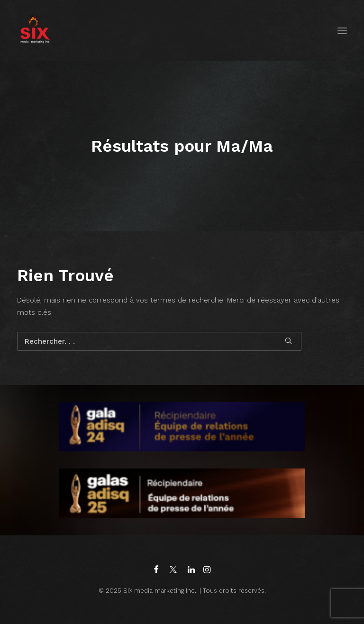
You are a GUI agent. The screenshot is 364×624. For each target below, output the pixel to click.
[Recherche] (159, 341)
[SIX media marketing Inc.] (35, 31)
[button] (342, 31)
